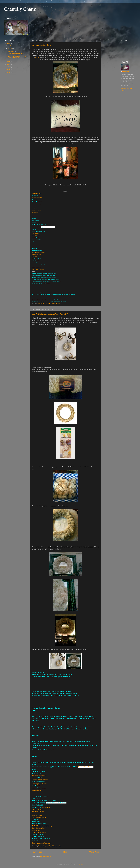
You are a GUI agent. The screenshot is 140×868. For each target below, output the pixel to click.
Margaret (126, 72)
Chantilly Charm (20, 9)
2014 (8, 44)
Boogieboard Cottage (37, 193)
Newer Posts (37, 852)
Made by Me (35, 257)
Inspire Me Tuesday (36, 236)
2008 (8, 72)
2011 (8, 64)
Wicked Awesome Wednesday (39, 252)
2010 (8, 67)
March (10, 48)
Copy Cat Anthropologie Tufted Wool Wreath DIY (50, 314)
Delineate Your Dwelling (86, 767)
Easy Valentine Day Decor (41, 45)
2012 (8, 62)
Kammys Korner (37, 815)
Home (66, 852)
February (11, 51)
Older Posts (94, 852)
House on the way (35, 234)
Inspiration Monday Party (37, 198)
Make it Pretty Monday (37, 210)
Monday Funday (35, 212)
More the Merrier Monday (40, 780)
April (10, 46)
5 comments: (56, 304)
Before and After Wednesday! (38, 269)
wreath (38, 58)
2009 (8, 70)
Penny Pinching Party (37, 255)
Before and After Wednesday (41, 843)
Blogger (81, 864)
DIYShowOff (35, 208)
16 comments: (57, 846)
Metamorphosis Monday (37, 206)
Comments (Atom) (46, 856)
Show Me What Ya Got (39, 818)
